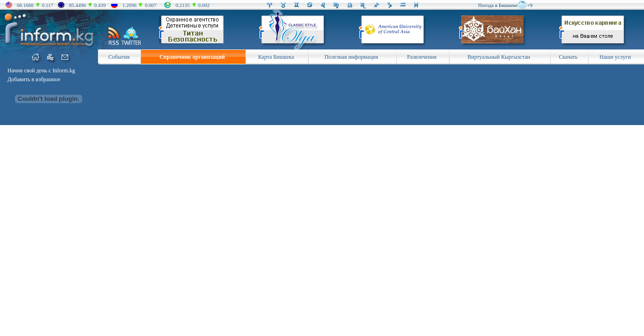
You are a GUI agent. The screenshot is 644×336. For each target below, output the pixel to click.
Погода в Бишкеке (498, 5)
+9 (530, 5)
